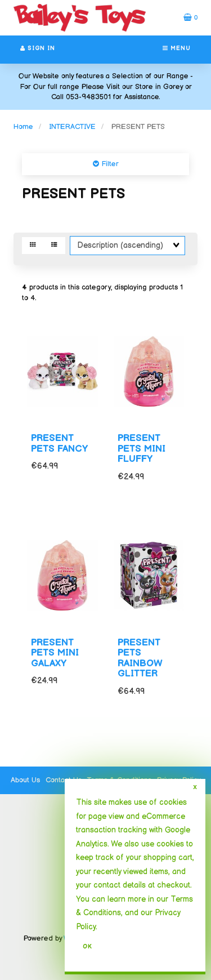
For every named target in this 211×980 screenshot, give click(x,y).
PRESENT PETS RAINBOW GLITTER (140, 658)
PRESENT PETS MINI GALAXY (55, 653)
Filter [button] (109, 164)
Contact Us (64, 780)
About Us (25, 780)
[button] (190, 17)
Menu (177, 48)
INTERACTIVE (72, 127)
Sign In (38, 48)
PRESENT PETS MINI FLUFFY (142, 449)
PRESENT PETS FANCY (59, 444)
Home (23, 127)
